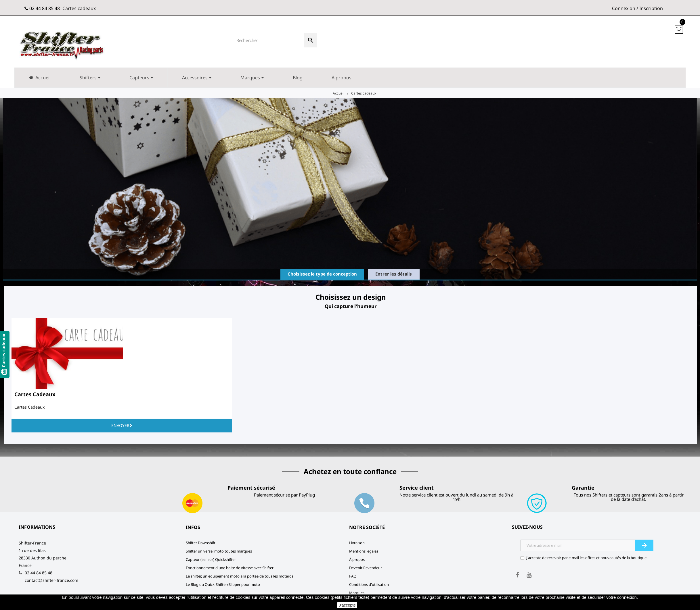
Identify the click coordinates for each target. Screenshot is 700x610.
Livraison (357, 543)
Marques (357, 593)
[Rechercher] (268, 40)
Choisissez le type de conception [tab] (322, 274)
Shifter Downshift (201, 543)
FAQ (353, 576)
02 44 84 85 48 (45, 8)
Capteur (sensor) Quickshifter (211, 559)
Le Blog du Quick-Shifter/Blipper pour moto (223, 584)
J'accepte (347, 605)
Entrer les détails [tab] (394, 274)
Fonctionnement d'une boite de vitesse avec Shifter (230, 568)
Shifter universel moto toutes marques (219, 551)
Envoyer (122, 425)
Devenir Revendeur (366, 568)
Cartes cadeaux (79, 8)
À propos (357, 559)
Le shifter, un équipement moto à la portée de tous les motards (240, 576)
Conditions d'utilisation (369, 584)
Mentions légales (364, 551)
